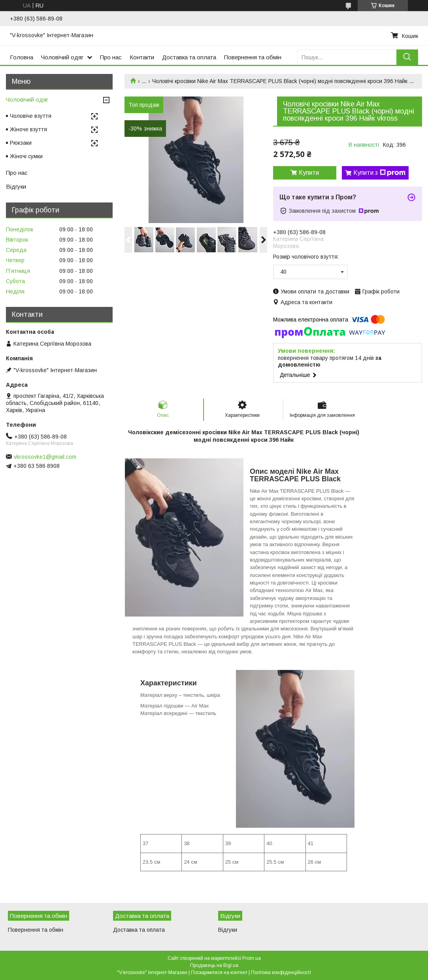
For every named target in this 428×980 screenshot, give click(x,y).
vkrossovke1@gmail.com (45, 457)
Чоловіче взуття (31, 116)
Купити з (379, 173)
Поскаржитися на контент (219, 972)
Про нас (111, 57)
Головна (22, 57)
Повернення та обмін (253, 57)
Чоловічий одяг (62, 57)
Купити (309, 173)
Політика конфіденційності (281, 972)
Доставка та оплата (189, 57)
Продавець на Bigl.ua (214, 965)
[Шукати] (407, 57)
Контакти (142, 57)
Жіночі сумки (26, 156)
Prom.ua (252, 958)
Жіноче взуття (28, 129)
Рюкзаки (21, 143)
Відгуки (16, 186)
